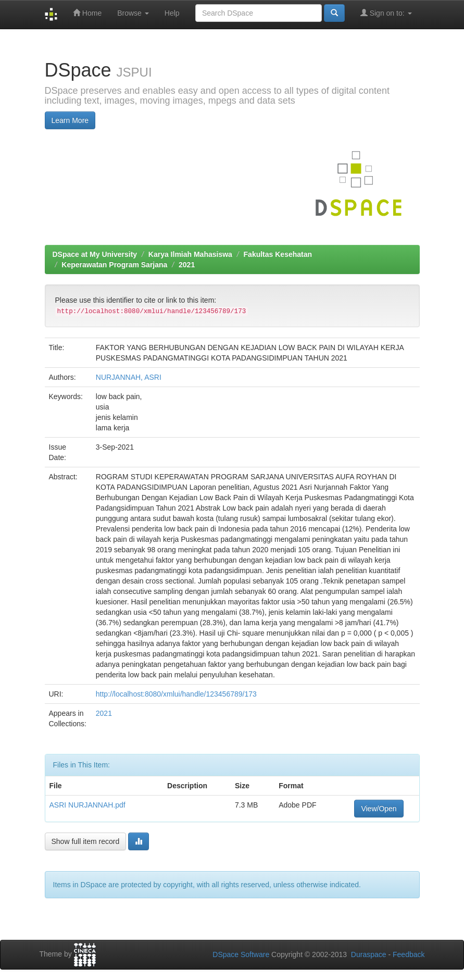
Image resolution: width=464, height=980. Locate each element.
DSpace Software (241, 954)
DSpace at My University (95, 254)
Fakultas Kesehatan (278, 254)
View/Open (379, 809)
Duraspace (369, 954)
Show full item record (86, 841)
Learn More (70, 120)
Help (172, 13)
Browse (133, 13)
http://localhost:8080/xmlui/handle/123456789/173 (176, 694)
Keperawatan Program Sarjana (114, 265)
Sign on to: (386, 13)
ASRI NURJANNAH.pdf (87, 805)
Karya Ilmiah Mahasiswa (190, 254)
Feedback (409, 954)
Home (87, 13)
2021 (187, 265)
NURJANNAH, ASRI (129, 377)
